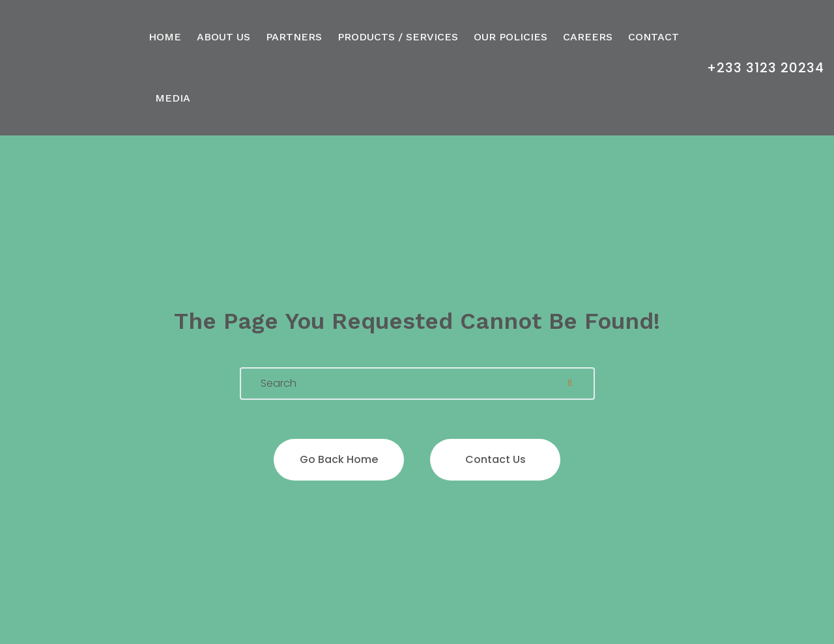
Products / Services (398, 37)
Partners (294, 37)
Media (173, 98)
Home (165, 37)
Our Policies (510, 37)
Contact (654, 37)
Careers (588, 37)
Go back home (339, 459)
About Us (223, 37)
